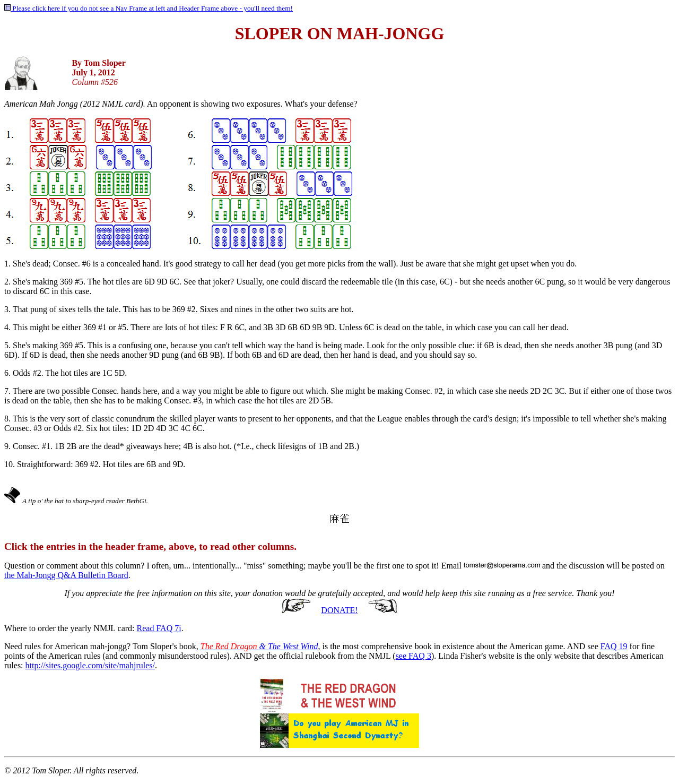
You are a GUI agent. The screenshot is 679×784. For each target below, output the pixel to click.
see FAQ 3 (414, 656)
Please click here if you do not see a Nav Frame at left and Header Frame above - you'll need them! (149, 8)
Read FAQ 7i (159, 628)
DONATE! (339, 610)
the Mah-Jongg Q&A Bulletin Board (66, 575)
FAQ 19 (614, 646)
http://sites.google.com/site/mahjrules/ (90, 665)
